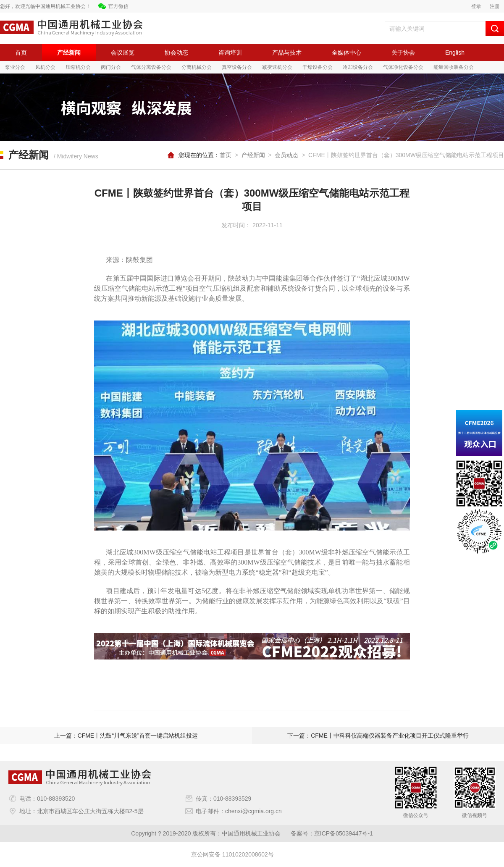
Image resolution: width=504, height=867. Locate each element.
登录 (476, 6)
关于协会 (403, 53)
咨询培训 (230, 53)
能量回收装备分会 (454, 67)
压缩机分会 (78, 67)
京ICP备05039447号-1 (344, 833)
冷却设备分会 (358, 67)
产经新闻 (69, 53)
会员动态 (286, 155)
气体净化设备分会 (403, 67)
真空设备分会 (237, 67)
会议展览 (123, 53)
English (455, 53)
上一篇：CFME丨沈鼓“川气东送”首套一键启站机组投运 (126, 736)
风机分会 (45, 67)
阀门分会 (111, 67)
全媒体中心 (346, 53)
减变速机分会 (277, 67)
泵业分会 (15, 67)
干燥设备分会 (318, 67)
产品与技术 (287, 53)
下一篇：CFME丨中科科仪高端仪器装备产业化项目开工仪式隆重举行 (378, 736)
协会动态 (176, 53)
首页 (21, 53)
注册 (495, 6)
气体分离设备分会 (151, 67)
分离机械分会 (197, 67)
